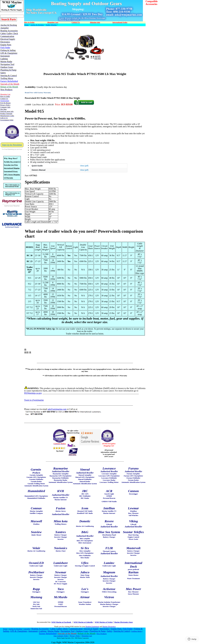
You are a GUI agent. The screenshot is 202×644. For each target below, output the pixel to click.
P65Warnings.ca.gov (33, 393)
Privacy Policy (75, 636)
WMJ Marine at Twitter (104, 622)
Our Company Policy (61, 636)
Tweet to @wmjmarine (34, 400)
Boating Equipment (92, 626)
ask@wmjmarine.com (57, 409)
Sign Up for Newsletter (12, 145)
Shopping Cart (87, 636)
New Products (102, 634)
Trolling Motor (136, 631)
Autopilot (27, 629)
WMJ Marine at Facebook (61, 622)
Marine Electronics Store (123, 622)
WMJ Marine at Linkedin (83, 622)
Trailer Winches (51, 25)
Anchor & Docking (37, 25)
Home (27, 25)
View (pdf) (84, 166)
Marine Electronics (109, 626)
